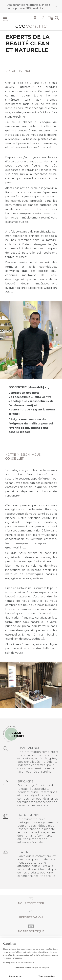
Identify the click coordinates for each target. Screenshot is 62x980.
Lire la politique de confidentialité (19, 963)
